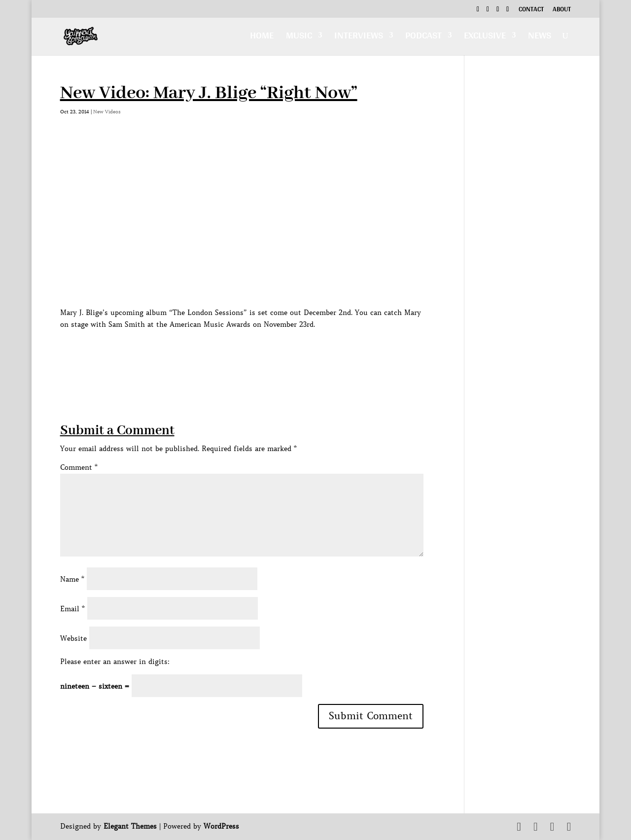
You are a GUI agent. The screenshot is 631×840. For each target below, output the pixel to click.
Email (72, 609)
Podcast (423, 38)
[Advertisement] (240, 352)
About (562, 10)
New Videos (107, 112)
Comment (79, 467)
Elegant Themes (130, 826)
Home (262, 38)
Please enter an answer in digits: (115, 662)
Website (73, 638)
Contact (531, 10)
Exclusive (485, 38)
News (540, 38)
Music (299, 38)
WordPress (221, 826)
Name (72, 579)
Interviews (359, 38)
